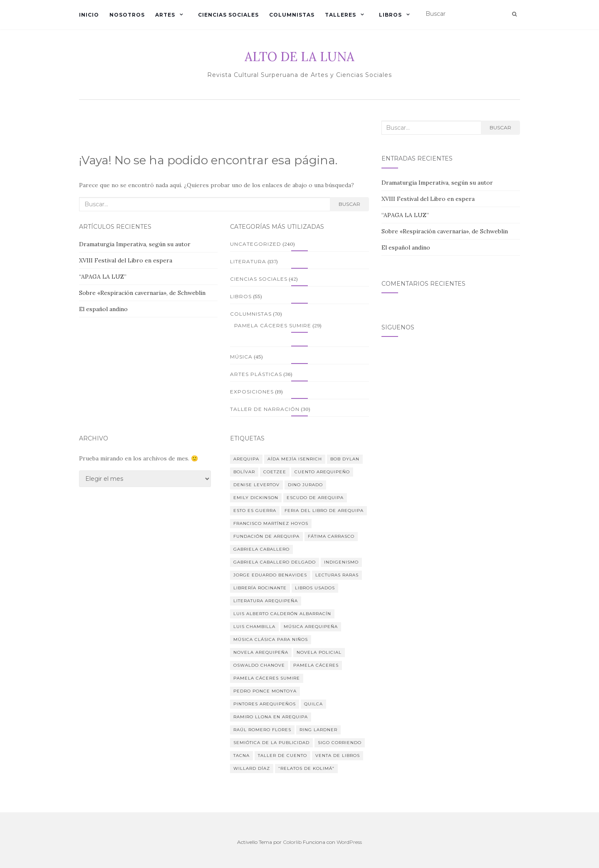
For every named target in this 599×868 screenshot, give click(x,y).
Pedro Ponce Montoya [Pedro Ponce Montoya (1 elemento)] (265, 691)
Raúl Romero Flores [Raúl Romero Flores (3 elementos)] (262, 730)
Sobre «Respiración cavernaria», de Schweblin (142, 293)
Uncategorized (256, 244)
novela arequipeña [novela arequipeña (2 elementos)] (261, 652)
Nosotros (127, 15)
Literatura (248, 261)
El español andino (103, 309)
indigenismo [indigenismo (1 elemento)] (341, 562)
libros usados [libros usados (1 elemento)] (315, 588)
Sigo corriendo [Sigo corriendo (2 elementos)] (340, 743)
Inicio (89, 15)
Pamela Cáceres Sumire (273, 325)
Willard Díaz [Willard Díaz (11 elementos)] (252, 768)
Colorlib (292, 842)
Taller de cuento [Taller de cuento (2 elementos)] (282, 755)
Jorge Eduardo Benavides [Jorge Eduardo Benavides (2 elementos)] (270, 575)
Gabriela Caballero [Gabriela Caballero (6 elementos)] (261, 549)
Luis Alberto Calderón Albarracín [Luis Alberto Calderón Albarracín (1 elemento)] (282, 614)
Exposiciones (252, 392)
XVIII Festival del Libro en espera (126, 260)
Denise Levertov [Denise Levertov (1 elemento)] (256, 485)
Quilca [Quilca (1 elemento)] (313, 704)
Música (241, 357)
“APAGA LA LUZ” (103, 277)
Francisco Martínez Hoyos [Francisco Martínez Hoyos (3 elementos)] (271, 523)
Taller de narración (265, 409)
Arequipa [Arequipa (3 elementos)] (246, 459)
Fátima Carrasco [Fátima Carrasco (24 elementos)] (331, 536)
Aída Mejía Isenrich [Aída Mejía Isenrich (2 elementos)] (295, 459)
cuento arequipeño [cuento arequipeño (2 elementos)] (322, 472)
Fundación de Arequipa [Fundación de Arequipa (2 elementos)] (266, 536)
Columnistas (292, 15)
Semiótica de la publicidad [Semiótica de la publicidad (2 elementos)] (271, 743)
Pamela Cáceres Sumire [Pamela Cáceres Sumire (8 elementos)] (267, 678)
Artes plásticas (256, 374)
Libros (390, 15)
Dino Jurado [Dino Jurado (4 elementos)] (305, 485)
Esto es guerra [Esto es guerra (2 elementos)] (255, 511)
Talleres (340, 15)
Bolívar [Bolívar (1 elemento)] (244, 472)
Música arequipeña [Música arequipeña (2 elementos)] (311, 627)
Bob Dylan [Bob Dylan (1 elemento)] (345, 459)
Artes (165, 15)
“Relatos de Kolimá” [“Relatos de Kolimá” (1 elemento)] (306, 768)
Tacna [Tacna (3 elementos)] (241, 755)
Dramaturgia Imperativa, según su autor (135, 244)
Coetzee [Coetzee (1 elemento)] (275, 472)
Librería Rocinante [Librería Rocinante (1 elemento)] (260, 588)
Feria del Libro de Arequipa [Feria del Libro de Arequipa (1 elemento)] (324, 511)
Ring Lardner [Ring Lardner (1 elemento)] (318, 730)
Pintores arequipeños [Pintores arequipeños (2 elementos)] (265, 704)
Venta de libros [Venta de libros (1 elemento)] (338, 755)
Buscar (349, 204)
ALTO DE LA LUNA (299, 57)
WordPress (349, 842)
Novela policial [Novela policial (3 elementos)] (319, 652)
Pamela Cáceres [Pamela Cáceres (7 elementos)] (316, 665)
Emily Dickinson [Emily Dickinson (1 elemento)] (256, 498)
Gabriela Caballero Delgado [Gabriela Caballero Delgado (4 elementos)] (275, 562)
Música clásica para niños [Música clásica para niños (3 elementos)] (271, 639)
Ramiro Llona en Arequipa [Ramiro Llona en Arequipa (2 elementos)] (271, 717)
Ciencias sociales (228, 15)
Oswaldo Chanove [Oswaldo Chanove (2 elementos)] (259, 665)
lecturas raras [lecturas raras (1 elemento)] (337, 575)
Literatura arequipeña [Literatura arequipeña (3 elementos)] (266, 601)
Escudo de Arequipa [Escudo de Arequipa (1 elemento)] (315, 498)
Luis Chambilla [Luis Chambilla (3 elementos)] (254, 627)
